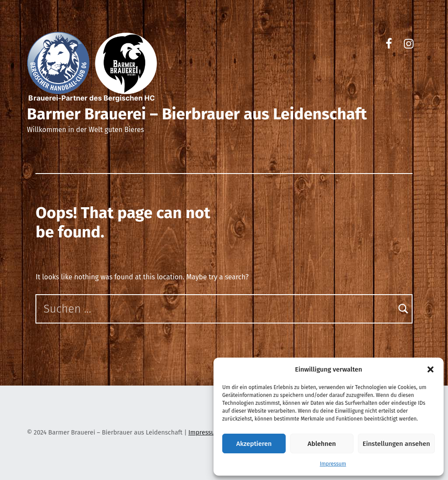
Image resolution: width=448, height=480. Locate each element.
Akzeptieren (254, 444)
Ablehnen (322, 444)
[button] (430, 369)
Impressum (333, 464)
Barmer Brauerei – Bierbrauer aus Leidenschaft (197, 114)
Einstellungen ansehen (396, 444)
